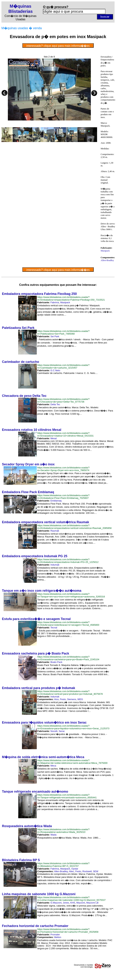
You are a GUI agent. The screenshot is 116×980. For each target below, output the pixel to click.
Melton (58, 937)
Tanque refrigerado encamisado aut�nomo (35, 792)
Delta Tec (55, 404)
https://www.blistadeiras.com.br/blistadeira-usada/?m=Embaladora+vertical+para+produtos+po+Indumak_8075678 (70, 693)
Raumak (55, 531)
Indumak (55, 565)
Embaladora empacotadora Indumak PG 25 (35, 556)
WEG (80, 699)
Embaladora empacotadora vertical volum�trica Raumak (46, 522)
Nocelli (54, 731)
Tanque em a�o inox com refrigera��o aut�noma (42, 591)
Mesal (54, 438)
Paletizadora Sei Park (18, 328)
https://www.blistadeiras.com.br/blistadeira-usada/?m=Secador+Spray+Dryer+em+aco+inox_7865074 (63, 469)
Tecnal (54, 628)
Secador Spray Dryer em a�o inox (28, 464)
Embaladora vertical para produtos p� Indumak (39, 688)
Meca (53, 766)
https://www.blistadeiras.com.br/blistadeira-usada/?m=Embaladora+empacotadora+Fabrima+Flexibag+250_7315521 (71, 298)
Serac (62, 731)
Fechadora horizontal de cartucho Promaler (35, 926)
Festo (63, 699)
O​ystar (75, 869)
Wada (53, 835)
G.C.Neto (55, 370)
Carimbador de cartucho (21, 362)
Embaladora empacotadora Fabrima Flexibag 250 (39, 294)
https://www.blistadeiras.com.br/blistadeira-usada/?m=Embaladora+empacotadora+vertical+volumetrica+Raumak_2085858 (74, 527)
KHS (73, 903)
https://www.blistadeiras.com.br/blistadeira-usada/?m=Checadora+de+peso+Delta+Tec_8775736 (63, 400)
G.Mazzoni (56, 903)
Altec (71, 871)
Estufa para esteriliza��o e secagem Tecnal (36, 619)
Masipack (105, 251)
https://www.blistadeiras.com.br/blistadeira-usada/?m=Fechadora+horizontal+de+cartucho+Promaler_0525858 (68, 931)
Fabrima (55, 302)
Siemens (72, 699)
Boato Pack (56, 662)
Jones (66, 903)
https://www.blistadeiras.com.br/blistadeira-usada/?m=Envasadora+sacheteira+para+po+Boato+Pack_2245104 (68, 658)
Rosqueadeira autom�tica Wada (27, 826)
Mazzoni (81, 903)
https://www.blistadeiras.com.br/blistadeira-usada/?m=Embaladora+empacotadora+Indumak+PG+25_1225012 (68, 561)
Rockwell (87, 871)
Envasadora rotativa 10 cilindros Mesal (32, 430)
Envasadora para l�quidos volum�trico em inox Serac (44, 722)
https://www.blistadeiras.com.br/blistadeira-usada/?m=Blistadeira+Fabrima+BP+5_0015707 (63, 865)
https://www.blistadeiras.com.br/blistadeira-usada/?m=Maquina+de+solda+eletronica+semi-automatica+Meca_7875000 (72, 762)
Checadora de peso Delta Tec (24, 396)
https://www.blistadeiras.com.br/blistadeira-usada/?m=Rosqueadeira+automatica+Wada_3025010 (63, 831)
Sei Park (55, 336)
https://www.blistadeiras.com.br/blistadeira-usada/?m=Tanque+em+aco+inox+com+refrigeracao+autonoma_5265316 (71, 595)
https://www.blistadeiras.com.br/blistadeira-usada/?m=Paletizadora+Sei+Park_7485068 (63, 332)
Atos (56, 699)
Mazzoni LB (92, 903)
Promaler (55, 935)
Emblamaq (56, 501)
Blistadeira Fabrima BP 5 (21, 860)
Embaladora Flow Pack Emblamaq (28, 492)
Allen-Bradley (107, 260)
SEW (96, 871)
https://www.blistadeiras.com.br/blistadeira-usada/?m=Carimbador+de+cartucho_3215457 (63, 366)
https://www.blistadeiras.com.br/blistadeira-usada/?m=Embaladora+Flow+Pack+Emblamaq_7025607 (63, 497)
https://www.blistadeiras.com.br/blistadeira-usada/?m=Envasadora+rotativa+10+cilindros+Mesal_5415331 (65, 434)
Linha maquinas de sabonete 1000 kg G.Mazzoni (39, 894)
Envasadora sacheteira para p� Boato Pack (36, 653)
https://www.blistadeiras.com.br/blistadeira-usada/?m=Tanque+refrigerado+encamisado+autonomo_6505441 (67, 796)
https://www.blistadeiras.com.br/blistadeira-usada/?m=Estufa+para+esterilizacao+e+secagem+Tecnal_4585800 (68, 624)
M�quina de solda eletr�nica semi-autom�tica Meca (43, 757)
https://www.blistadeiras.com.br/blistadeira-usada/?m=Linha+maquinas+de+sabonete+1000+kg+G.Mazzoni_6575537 (71, 899)
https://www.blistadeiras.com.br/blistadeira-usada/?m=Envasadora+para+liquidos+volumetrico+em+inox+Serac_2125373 (73, 727)
